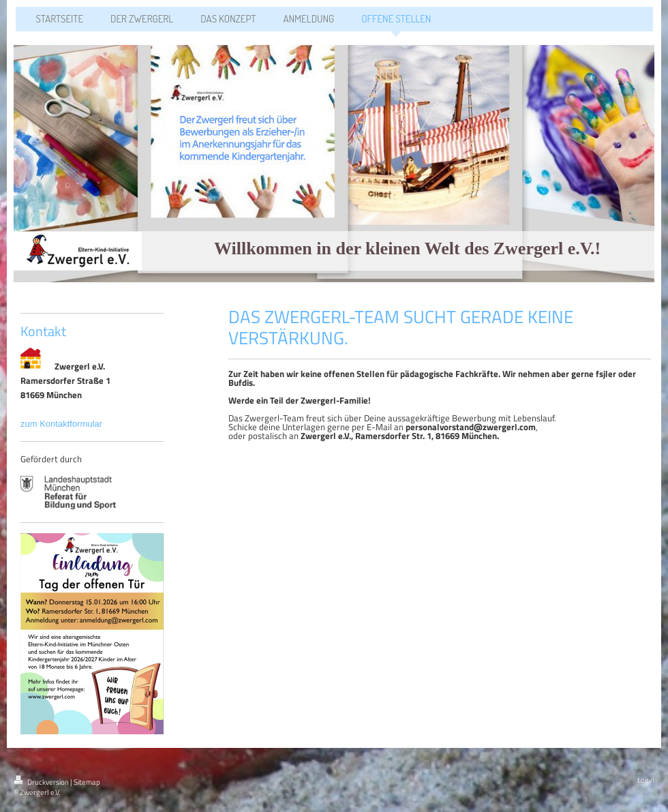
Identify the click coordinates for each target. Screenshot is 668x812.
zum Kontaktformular (63, 424)
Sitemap (87, 782)
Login (646, 780)
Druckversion (42, 782)
